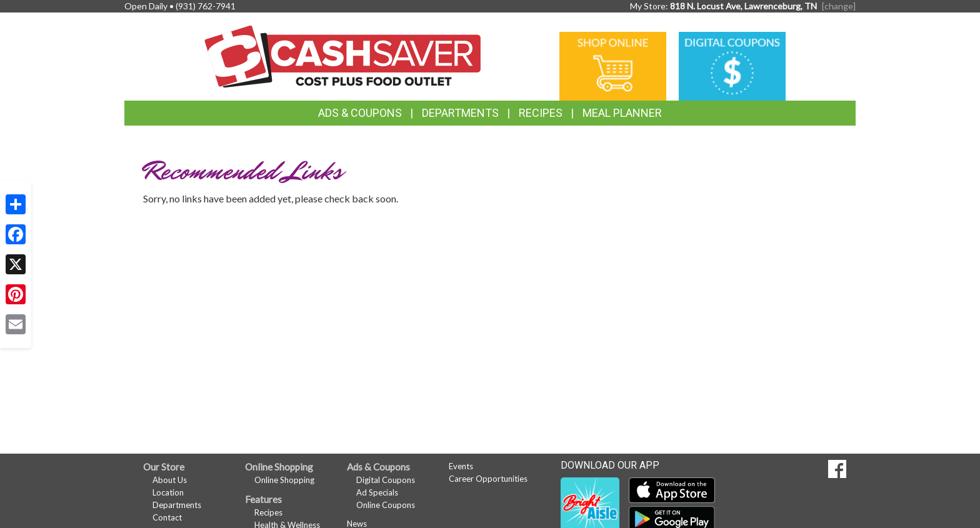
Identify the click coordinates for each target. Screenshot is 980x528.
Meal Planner (622, 113)
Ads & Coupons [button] (360, 113)
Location (168, 492)
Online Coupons (386, 505)
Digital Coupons (386, 480)
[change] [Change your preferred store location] (839, 6)
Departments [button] (460, 113)
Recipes (541, 113)
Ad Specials (377, 492)
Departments (177, 505)
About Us (170, 480)
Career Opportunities (488, 479)
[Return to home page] (343, 55)
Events (461, 466)
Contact (167, 517)
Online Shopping (284, 480)
